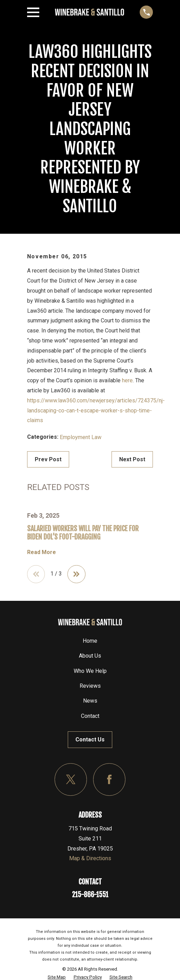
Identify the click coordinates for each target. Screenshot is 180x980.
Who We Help (90, 671)
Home (90, 641)
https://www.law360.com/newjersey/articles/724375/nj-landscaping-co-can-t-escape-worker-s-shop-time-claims (96, 411)
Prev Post (48, 459)
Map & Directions (90, 858)
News (90, 701)
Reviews (90, 686)
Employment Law (81, 437)
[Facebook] (109, 779)
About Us (90, 656)
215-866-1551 (90, 895)
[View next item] (76, 574)
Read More (42, 552)
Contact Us (90, 740)
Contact (90, 716)
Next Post (132, 459)
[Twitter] (71, 779)
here (127, 380)
